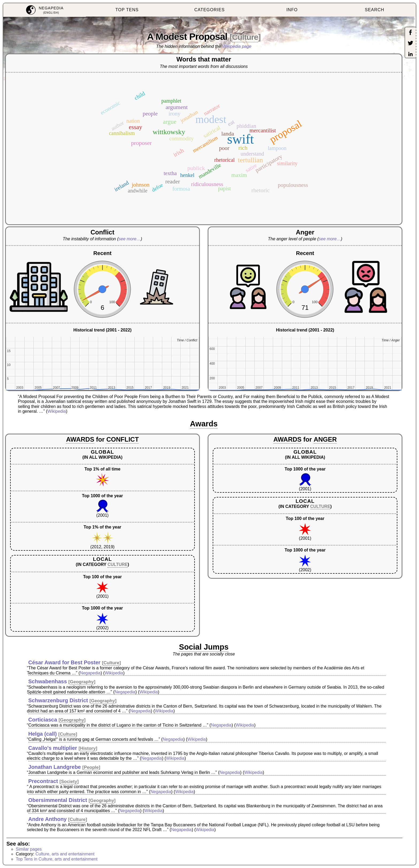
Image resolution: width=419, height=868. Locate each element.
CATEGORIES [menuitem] (210, 10)
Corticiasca (43, 720)
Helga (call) (43, 734)
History (88, 748)
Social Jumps (204, 647)
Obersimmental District (58, 800)
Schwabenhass (48, 681)
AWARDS (80, 439)
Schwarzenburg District (58, 700)
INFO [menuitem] (292, 10)
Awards (204, 424)
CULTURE (117, 564)
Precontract (43, 781)
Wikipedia (57, 411)
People (91, 767)
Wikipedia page (237, 46)
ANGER (325, 439)
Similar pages (29, 849)
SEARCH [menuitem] (375, 10)
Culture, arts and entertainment (65, 854)
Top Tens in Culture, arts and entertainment (57, 859)
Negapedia (90, 673)
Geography (82, 682)
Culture (245, 37)
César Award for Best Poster (64, 662)
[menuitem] (44, 10)
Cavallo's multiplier (53, 748)
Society (69, 782)
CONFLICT (123, 439)
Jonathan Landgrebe (55, 767)
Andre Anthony (48, 819)
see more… (130, 239)
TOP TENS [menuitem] (127, 10)
